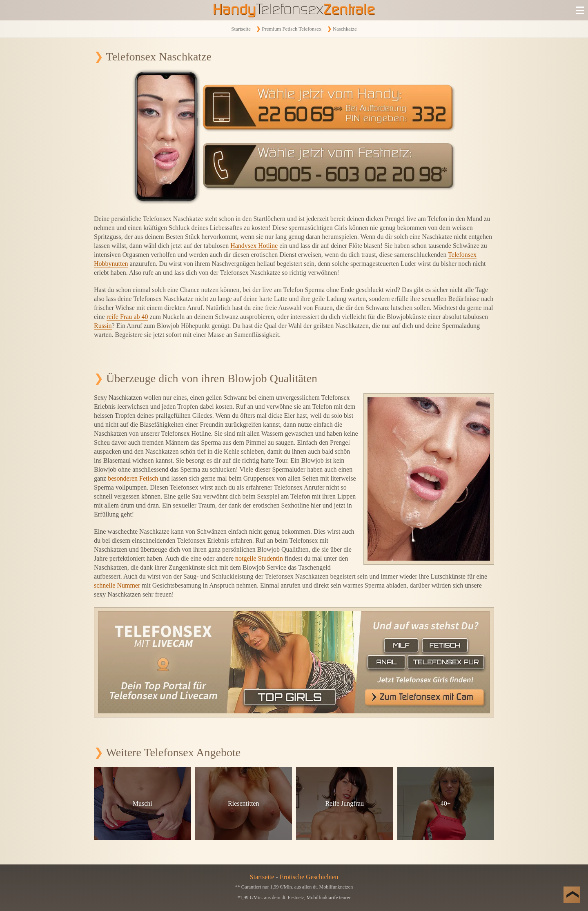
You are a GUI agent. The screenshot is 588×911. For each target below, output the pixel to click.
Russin (103, 326)
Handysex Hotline (254, 246)
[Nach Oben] (572, 895)
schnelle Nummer (117, 585)
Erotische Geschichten (309, 877)
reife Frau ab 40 (127, 317)
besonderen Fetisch (133, 478)
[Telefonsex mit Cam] (294, 662)
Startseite (241, 29)
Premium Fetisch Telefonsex (292, 29)
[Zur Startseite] (294, 10)
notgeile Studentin (259, 558)
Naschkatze (345, 29)
